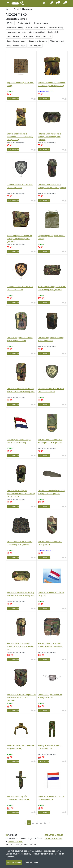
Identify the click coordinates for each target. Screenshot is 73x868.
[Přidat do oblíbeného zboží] (32, 99)
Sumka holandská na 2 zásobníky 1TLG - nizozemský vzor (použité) (20, 137)
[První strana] (25, 823)
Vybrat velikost (44, 761)
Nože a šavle (28, 36)
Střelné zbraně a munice (38, 41)
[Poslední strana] (48, 823)
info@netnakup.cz (15, 842)
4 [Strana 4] (41, 823)
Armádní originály (25, 23)
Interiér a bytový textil (37, 32)
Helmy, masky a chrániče (16, 32)
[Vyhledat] (44, 3)
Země (16, 9)
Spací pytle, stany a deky (16, 41)
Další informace (32, 862)
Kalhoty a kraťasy (13, 36)
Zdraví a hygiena (35, 45)
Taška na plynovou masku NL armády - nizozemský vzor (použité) (20, 239)
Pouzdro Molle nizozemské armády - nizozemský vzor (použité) (49, 137)
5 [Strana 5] (45, 823)
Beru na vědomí (14, 862)
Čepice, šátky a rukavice (36, 27)
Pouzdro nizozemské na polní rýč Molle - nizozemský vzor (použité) (21, 697)
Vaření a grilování (57, 41)
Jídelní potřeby (54, 32)
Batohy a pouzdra (41, 23)
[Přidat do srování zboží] (34, 99)
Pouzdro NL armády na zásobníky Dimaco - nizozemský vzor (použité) (21, 494)
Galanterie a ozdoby (56, 27)
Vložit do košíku (13, 99)
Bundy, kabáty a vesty (15, 27)
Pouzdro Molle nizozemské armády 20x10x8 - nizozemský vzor (20, 646)
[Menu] (8, 3)
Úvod (8, 9)
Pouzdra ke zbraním (44, 36)
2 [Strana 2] (33, 823)
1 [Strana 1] (29, 823)
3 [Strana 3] (37, 823)
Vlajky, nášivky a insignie (16, 45)
